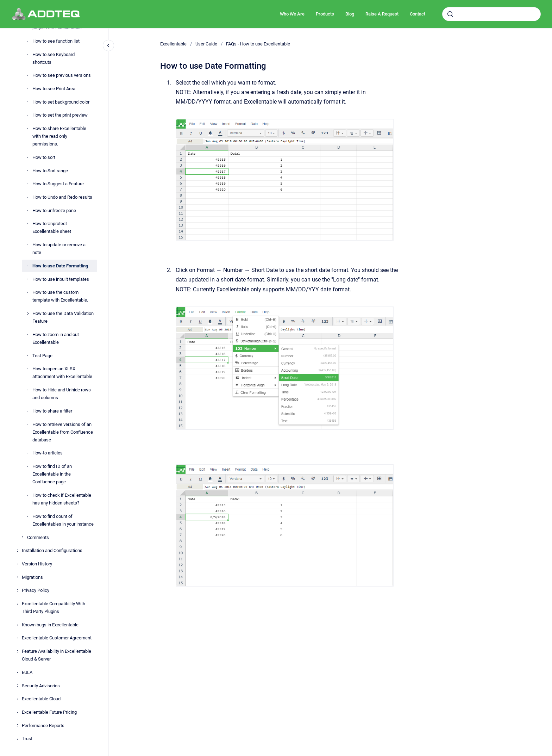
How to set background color (61, 102)
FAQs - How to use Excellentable (258, 44)
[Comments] (23, 537)
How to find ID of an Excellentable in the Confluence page (52, 474)
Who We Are (292, 14)
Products (325, 14)
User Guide (206, 44)
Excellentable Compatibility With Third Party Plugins (54, 608)
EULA (27, 672)
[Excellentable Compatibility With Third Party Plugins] (18, 604)
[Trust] (18, 739)
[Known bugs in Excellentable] (18, 625)
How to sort (44, 157)
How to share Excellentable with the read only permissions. (59, 136)
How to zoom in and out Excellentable (56, 338)
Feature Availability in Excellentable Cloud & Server (57, 655)
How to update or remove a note (59, 249)
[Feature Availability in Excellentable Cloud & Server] (18, 651)
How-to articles (48, 453)
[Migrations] (18, 577)
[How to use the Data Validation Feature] (28, 314)
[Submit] (450, 14)
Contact (418, 14)
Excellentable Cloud (41, 699)
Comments (38, 537)
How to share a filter (52, 411)
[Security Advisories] (18, 686)
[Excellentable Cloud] (18, 699)
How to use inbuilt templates (61, 279)
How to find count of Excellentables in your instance (63, 520)
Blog (350, 14)
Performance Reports (43, 726)
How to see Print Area (54, 89)
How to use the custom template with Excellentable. (60, 296)
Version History (37, 564)
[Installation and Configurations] (18, 551)
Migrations (32, 577)
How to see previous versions (62, 75)
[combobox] (491, 14)
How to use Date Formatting (60, 266)
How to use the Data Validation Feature (63, 317)
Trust (27, 739)
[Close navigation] (108, 45)
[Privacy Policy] (18, 590)
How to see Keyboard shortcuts (54, 58)
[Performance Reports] (18, 725)
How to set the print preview (60, 115)
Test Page (42, 356)
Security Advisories (41, 686)
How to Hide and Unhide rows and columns (62, 394)
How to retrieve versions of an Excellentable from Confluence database (63, 432)
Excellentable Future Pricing (49, 712)
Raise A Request (382, 14)
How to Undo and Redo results (62, 197)
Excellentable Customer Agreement (57, 638)
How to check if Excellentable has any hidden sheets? (62, 499)
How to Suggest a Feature (58, 184)
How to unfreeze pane (54, 210)
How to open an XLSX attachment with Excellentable (62, 373)
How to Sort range (50, 171)
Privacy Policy (36, 590)
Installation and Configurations (52, 550)
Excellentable (173, 44)
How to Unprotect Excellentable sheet (52, 227)
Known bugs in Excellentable (50, 625)
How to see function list (56, 41)
